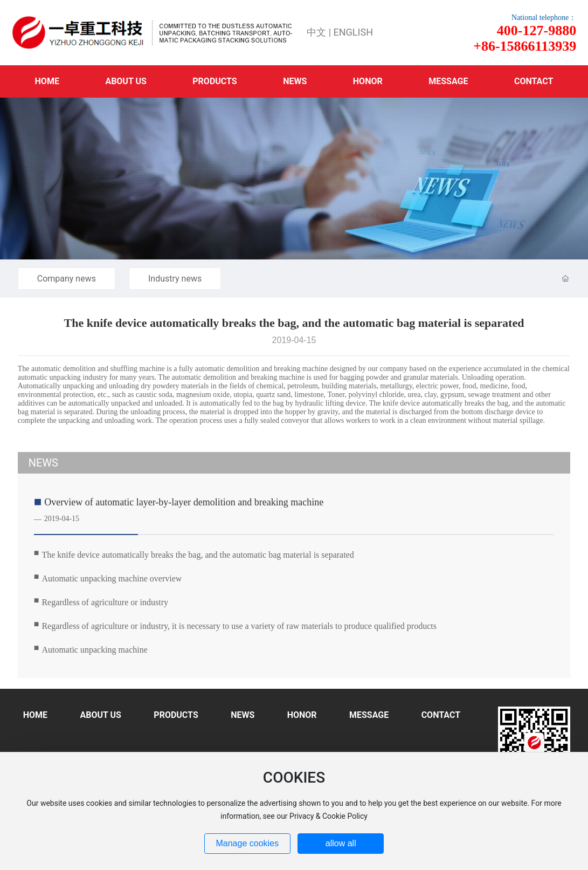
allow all (341, 843)
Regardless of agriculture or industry (105, 602)
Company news (67, 279)
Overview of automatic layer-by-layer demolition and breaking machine (184, 502)
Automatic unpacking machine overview (112, 578)
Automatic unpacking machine (94, 650)
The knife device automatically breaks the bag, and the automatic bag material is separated (198, 555)
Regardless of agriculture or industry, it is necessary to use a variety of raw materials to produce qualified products (239, 626)
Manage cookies (247, 843)
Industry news (175, 279)
